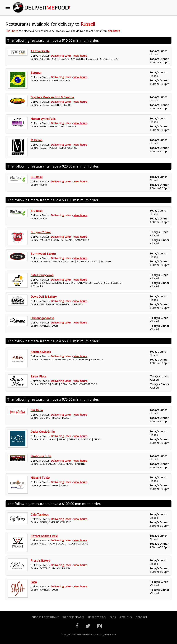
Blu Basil (37, 177)
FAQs (113, 617)
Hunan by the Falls (43, 119)
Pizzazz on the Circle (44, 536)
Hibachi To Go (40, 478)
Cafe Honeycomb (42, 275)
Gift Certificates (74, 617)
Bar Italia (37, 410)
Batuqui (36, 73)
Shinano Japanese (42, 318)
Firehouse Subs (41, 456)
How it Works (97, 617)
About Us (126, 617)
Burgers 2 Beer (41, 232)
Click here (12, 31)
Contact (142, 617)
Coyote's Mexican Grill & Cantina (52, 97)
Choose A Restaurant (45, 617)
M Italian (36, 140)
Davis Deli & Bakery (44, 297)
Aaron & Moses (41, 352)
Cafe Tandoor (40, 514)
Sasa (34, 582)
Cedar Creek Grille (43, 432)
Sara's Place (38, 376)
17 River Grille (40, 51)
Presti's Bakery (40, 560)
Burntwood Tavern (43, 254)
